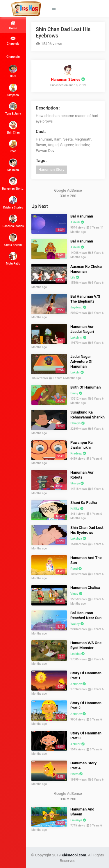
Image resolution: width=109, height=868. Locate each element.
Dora (13, 71)
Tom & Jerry (13, 109)
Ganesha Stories (13, 221)
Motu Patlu (13, 259)
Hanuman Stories (13, 184)
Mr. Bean (13, 165)
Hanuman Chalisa (85, 588)
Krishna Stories (13, 203)
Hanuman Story (51, 169)
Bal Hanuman (82, 216)
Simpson (13, 90)
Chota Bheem (13, 240)
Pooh (13, 146)
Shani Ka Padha (84, 503)
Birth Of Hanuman (86, 387)
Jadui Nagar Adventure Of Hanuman (82, 361)
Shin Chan (13, 128)
